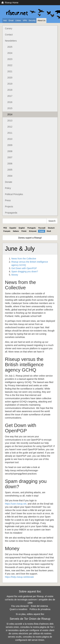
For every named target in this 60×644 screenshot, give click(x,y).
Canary (9, 28)
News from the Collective (24, 259)
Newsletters (11, 41)
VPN (25, 21)
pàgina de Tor (46, 627)
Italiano (16, 231)
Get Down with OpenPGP (24, 268)
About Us (41, 21)
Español (13, 228)
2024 (10, 53)
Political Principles (14, 194)
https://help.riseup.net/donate (19, 577)
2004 (10, 176)
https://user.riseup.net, (16, 504)
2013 (10, 121)
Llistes (18, 21)
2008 (10, 151)
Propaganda (11, 213)
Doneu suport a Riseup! (30, 238)
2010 (10, 139)
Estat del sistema (39, 606)
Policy (8, 188)
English (22, 228)
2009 (10, 145)
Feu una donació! (20, 606)
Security (32, 21)
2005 (10, 170)
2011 (10, 133)
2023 (10, 59)
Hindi (49, 231)
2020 (10, 78)
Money (15, 275)
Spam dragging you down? (25, 271)
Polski (24, 231)
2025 (10, 47)
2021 (10, 71)
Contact (9, 35)
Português (32, 228)
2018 (10, 90)
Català (42, 231)
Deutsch (51, 228)
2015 (10, 108)
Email (11, 21)
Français (7, 231)
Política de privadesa (40, 609)
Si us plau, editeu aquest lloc (30, 614)
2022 (10, 65)
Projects (9, 207)
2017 (10, 96)
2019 (10, 84)
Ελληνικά (33, 231)
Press (8, 200)
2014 (10, 114)
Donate (9, 182)
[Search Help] (24, 221)
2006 (10, 164)
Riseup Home (12, 3)
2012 (10, 127)
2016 (10, 102)
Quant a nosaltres (18, 609)
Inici (5, 21)
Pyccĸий (42, 228)
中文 (5, 228)
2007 (10, 157)
